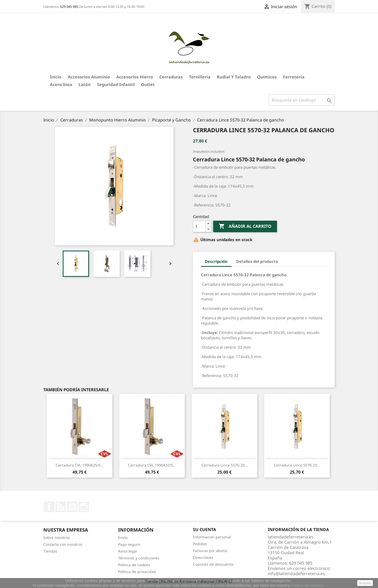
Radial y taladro (234, 77)
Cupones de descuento (213, 564)
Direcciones (203, 557)
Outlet (148, 84)
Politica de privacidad (137, 572)
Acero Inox (61, 84)
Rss (61, 507)
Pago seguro (129, 544)
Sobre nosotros (57, 537)
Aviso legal (128, 551)
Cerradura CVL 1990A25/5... (80, 465)
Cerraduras (171, 77)
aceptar (365, 583)
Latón (85, 84)
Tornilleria (200, 77)
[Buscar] (302, 100)
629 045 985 (69, 7)
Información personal (212, 537)
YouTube (72, 507)
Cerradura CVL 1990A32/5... (152, 465)
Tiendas (50, 551)
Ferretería (294, 77)
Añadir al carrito (245, 226)
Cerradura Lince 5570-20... (225, 465)
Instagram (84, 507)
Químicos (267, 77)
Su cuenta (204, 529)
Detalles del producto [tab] (257, 261)
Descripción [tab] (216, 261)
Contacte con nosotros (63, 544)
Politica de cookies (134, 565)
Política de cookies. (308, 585)
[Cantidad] (199, 226)
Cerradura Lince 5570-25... (297, 465)
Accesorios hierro (135, 77)
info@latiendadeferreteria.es (296, 574)
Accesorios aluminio (89, 77)
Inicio (56, 77)
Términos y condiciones (139, 558)
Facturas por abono (210, 551)
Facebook (49, 507)
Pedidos (200, 544)
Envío (123, 537)
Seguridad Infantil (116, 84)
